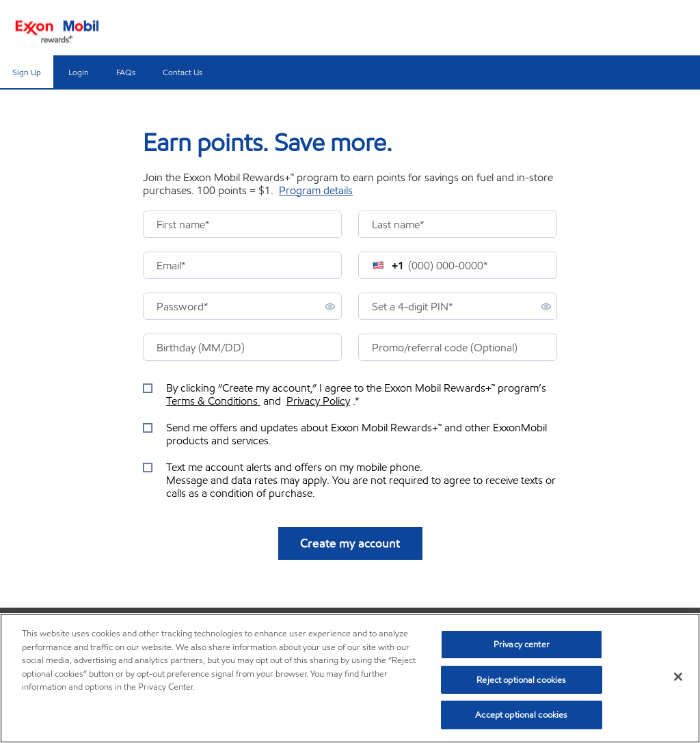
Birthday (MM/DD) (201, 348)
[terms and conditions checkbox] (350, 394)
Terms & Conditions (213, 401)
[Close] (678, 677)
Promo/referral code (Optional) (445, 348)
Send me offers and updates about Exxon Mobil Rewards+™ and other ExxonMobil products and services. (356, 434)
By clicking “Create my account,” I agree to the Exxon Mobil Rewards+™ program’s (358, 394)
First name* (183, 225)
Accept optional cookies (521, 715)
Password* (183, 307)
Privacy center (522, 644)
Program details (316, 190)
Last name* (398, 225)
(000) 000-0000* (448, 266)
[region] (350, 678)
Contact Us (183, 72)
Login (79, 72)
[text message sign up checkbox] (350, 480)
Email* (171, 266)
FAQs (126, 72)
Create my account (350, 543)
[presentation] (242, 224)
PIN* (413, 307)
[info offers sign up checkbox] (350, 434)
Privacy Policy (318, 401)
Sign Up (27, 72)
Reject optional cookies (521, 680)
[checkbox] (149, 388)
